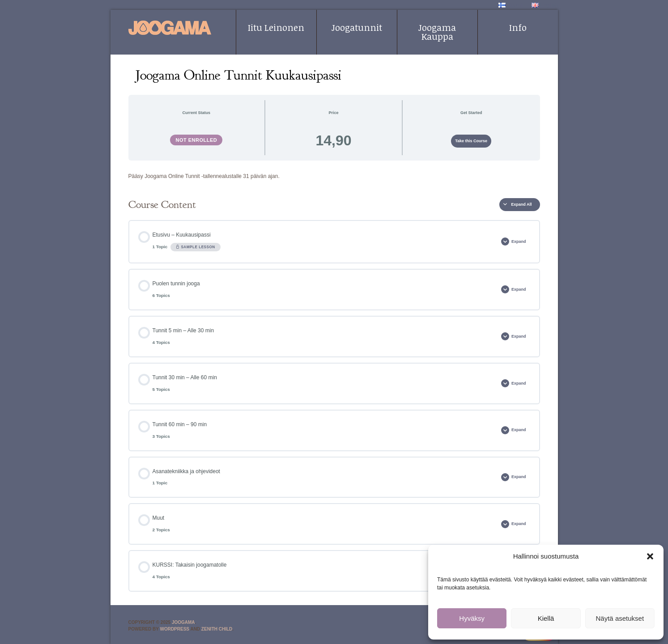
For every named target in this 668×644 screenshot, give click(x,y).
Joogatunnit (357, 27)
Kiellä (546, 618)
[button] (650, 556)
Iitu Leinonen (276, 27)
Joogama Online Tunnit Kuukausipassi (238, 75)
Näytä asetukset (620, 618)
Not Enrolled (196, 140)
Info (518, 27)
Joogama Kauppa (437, 32)
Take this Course (471, 141)
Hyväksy (472, 618)
